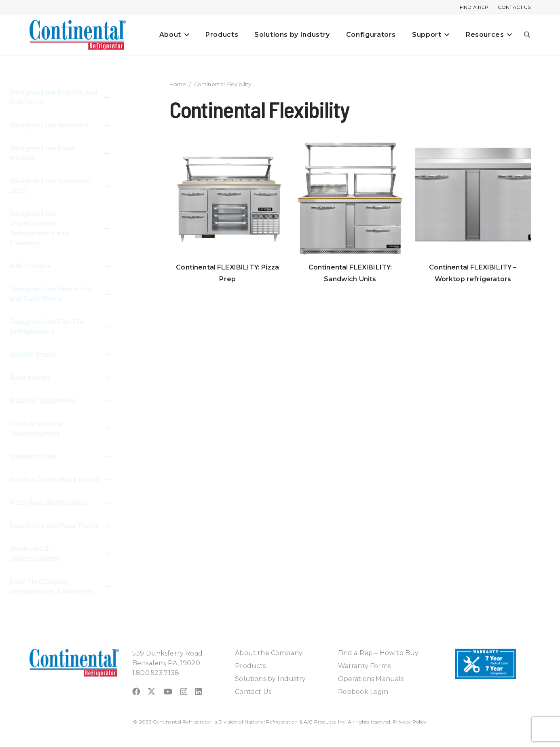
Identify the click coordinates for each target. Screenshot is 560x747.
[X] (151, 691)
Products (250, 666)
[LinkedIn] (198, 691)
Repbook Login (363, 692)
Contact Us (253, 692)
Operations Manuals (371, 679)
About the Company (269, 653)
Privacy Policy (410, 722)
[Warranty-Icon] (486, 664)
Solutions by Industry (270, 679)
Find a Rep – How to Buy (378, 653)
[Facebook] (136, 691)
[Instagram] (184, 692)
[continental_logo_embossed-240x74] (78, 35)
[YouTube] (168, 691)
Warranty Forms (364, 666)
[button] (185, 35)
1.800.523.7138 (156, 673)
